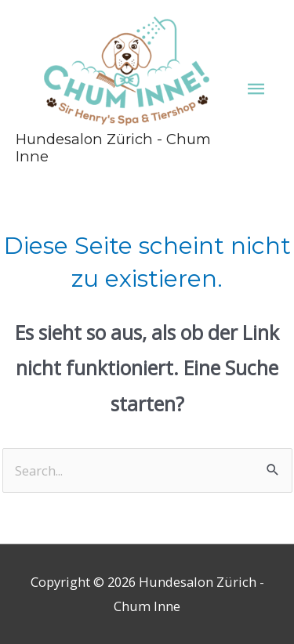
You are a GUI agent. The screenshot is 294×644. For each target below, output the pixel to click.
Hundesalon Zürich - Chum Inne (113, 148)
